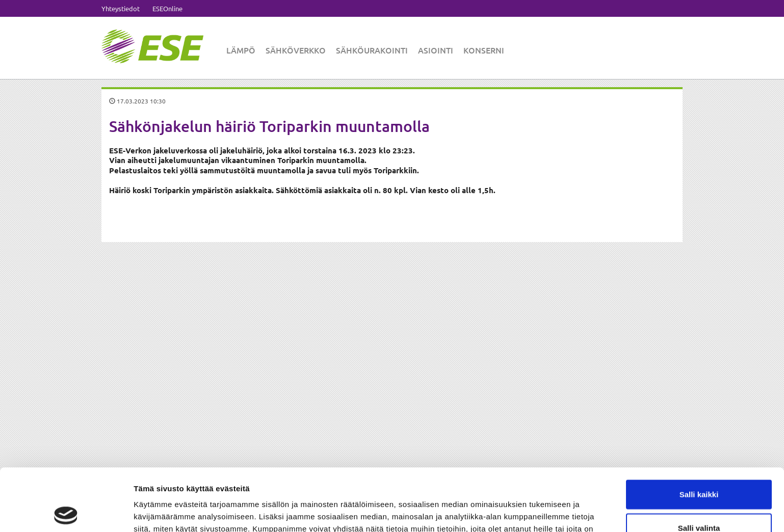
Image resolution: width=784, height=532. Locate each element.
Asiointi (436, 50)
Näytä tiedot (545, 512)
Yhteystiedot (121, 8)
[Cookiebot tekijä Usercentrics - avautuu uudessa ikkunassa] (66, 512)
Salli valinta (699, 465)
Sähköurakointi (372, 50)
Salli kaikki (699, 432)
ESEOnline (167, 8)
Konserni (484, 50)
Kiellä (699, 499)
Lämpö (241, 50)
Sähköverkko (296, 50)
